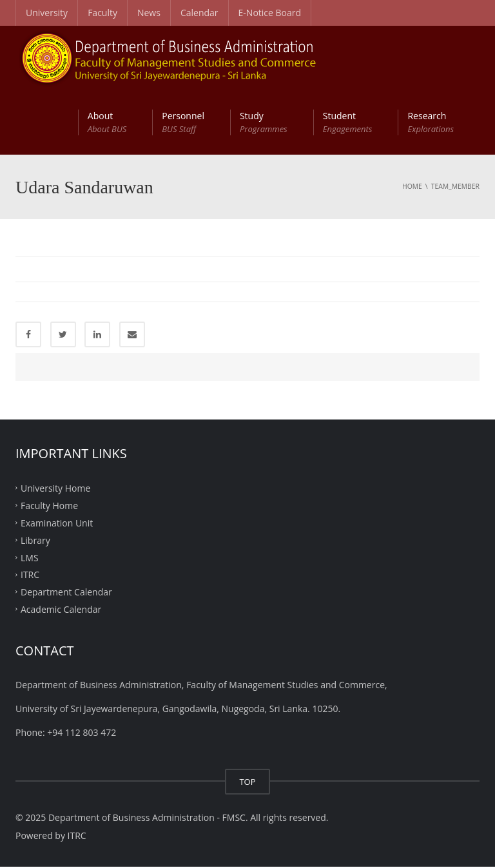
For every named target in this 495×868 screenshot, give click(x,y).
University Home (55, 489)
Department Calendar (66, 593)
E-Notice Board (270, 13)
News (149, 13)
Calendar (199, 13)
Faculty (102, 13)
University (47, 13)
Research (431, 122)
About (107, 122)
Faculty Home (49, 507)
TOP (247, 783)
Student (348, 122)
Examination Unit (57, 524)
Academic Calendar (61, 611)
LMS (30, 558)
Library (35, 541)
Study (264, 122)
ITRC (30, 576)
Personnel (183, 122)
